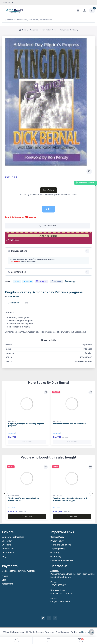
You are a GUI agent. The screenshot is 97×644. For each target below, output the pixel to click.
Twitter (28, 282)
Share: (8, 282)
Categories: (34, 30)
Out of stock (48, 190)
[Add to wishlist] (89, 171)
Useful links (7, 3)
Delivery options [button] (17, 251)
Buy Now (27, 517)
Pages (8, 349)
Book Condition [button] (17, 272)
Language (10, 353)
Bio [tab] (27, 303)
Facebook (56, 282)
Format (8, 345)
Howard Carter (13, 496)
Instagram (41, 282)
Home (23, 30)
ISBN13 (8, 362)
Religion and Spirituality (69, 30)
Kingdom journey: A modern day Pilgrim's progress (26, 425)
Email (17, 282)
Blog (4, 556)
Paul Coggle (57, 496)
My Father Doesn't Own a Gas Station (69, 424)
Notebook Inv (88, 632)
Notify (48, 209)
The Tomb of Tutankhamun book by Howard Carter (24, 499)
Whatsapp (70, 282)
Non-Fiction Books (49, 30)
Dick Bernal (12, 421)
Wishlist (48, 226)
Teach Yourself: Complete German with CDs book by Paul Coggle (70, 499)
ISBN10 (8, 357)
